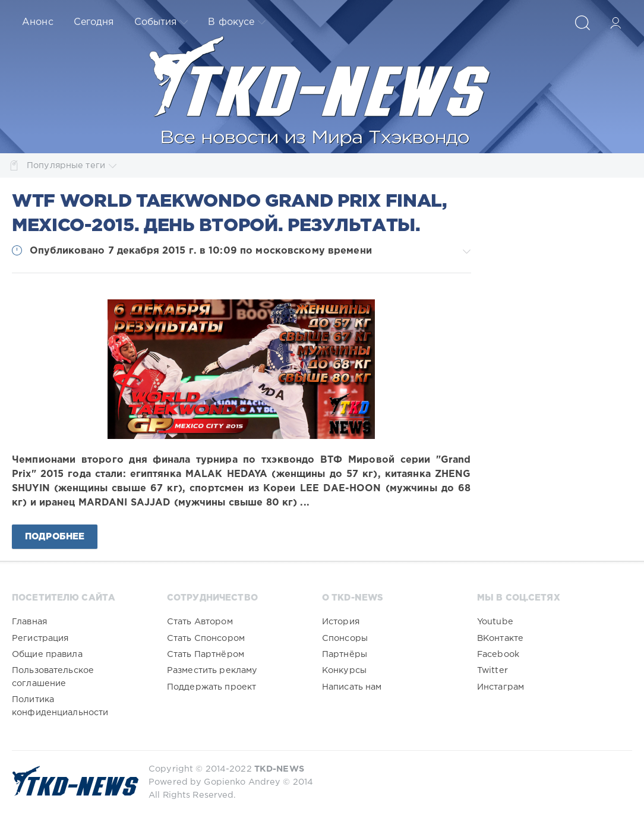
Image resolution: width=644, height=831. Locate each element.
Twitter (493, 670)
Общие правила (47, 654)
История (341, 622)
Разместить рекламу (212, 670)
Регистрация (40, 638)
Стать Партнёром (206, 654)
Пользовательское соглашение (53, 677)
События (161, 22)
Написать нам (352, 687)
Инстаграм (501, 687)
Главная (29, 622)
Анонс (38, 22)
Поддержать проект (211, 687)
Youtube (495, 622)
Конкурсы (344, 670)
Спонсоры (345, 638)
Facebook (498, 654)
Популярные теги (72, 165)
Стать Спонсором (206, 638)
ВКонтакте (500, 638)
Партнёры (345, 654)
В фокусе (237, 22)
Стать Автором (200, 622)
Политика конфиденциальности (60, 706)
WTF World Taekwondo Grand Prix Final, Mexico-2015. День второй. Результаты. (230, 214)
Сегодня (94, 22)
